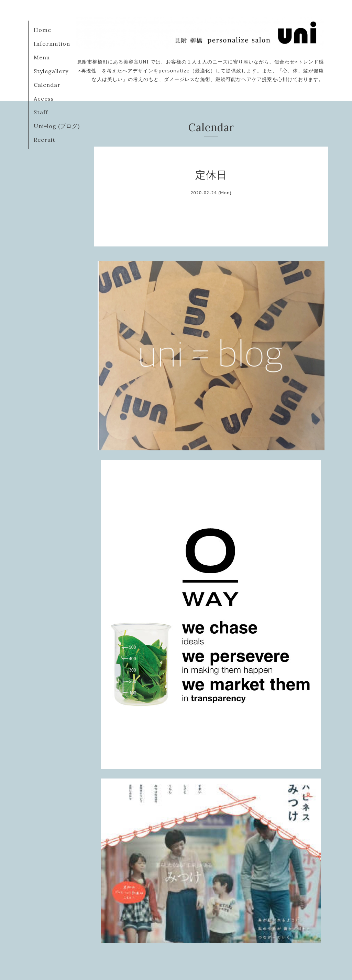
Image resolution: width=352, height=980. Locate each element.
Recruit (45, 140)
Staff (41, 112)
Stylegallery (51, 71)
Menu (42, 57)
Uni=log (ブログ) (57, 126)
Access (44, 99)
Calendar (47, 85)
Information (52, 44)
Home (42, 30)
